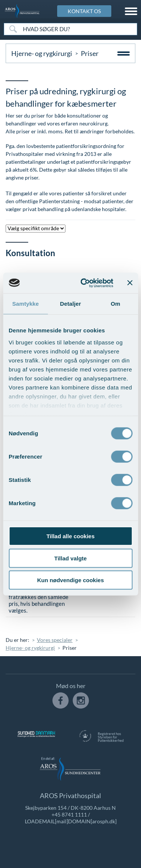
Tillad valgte (70, 558)
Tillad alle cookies (70, 536)
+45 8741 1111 (69, 814)
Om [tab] (116, 304)
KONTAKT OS (84, 11)
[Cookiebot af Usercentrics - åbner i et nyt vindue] (84, 283)
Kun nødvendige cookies (71, 580)
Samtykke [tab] (25, 304)
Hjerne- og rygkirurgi (42, 53)
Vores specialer (55, 640)
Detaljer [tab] (71, 304)
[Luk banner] (130, 283)
